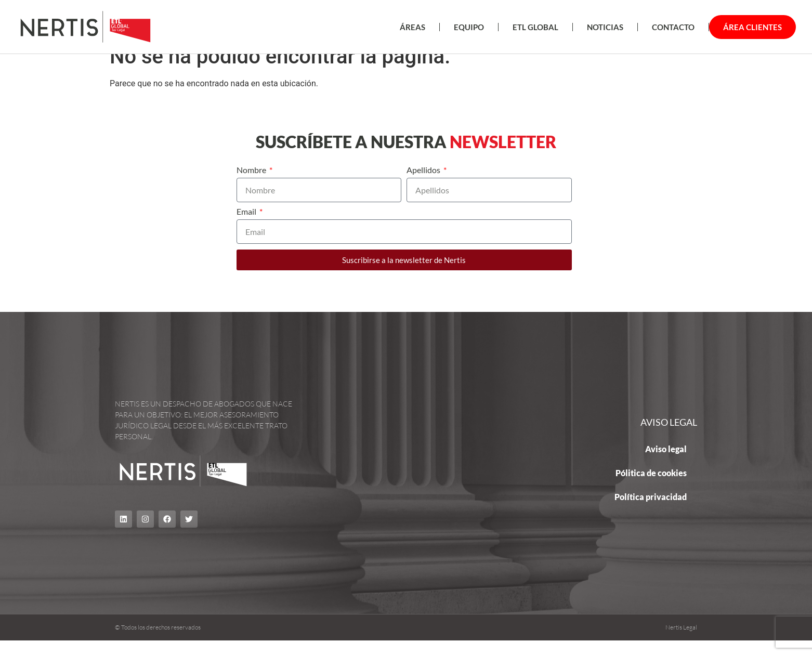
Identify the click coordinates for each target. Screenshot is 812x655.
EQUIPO (469, 27)
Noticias (605, 27)
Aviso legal (666, 463)
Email (247, 226)
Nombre (252, 185)
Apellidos (424, 185)
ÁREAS (412, 27)
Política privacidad (651, 511)
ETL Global (535, 27)
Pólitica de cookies (651, 487)
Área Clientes (752, 27)
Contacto (673, 27)
